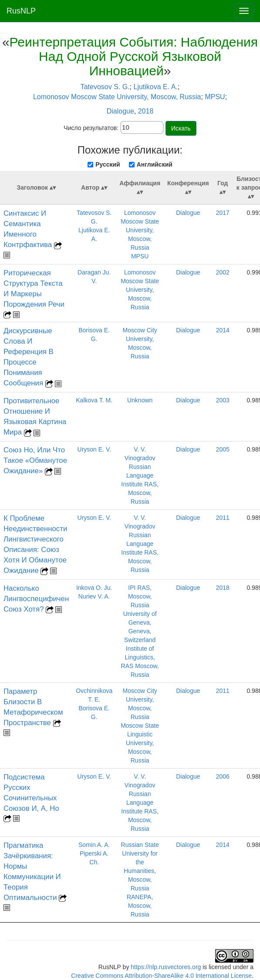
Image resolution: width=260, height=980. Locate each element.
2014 (223, 330)
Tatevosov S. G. (105, 87)
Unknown (140, 400)
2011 (223, 518)
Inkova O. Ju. (94, 588)
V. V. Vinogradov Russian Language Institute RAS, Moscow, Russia (140, 475)
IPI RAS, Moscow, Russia (140, 596)
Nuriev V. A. (94, 596)
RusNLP (21, 11)
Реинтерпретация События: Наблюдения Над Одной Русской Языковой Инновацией (134, 56)
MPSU (215, 97)
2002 (223, 272)
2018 (146, 111)
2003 (223, 400)
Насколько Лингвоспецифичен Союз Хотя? (36, 599)
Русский (108, 164)
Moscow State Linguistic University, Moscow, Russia (140, 743)
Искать (181, 128)
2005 (223, 449)
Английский (155, 164)
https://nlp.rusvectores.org (166, 967)
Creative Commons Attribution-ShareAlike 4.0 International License (161, 976)
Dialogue (120, 111)
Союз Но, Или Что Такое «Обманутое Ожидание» (35, 460)
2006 (223, 776)
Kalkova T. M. (94, 400)
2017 (223, 213)
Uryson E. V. (94, 449)
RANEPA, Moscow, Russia (140, 906)
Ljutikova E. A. (155, 87)
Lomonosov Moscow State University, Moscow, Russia (117, 97)
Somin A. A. (94, 845)
